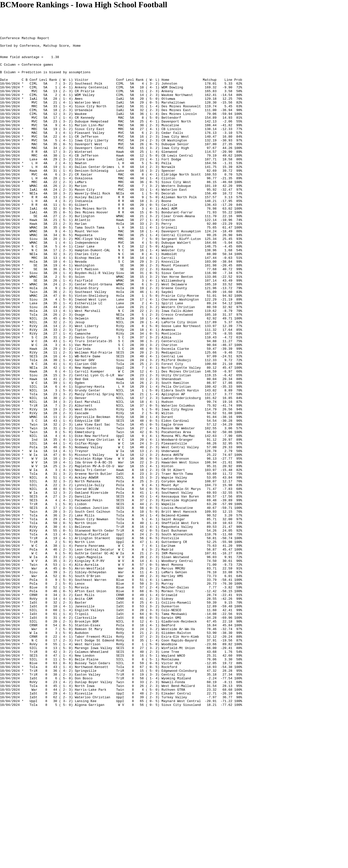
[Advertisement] (92, 21)
